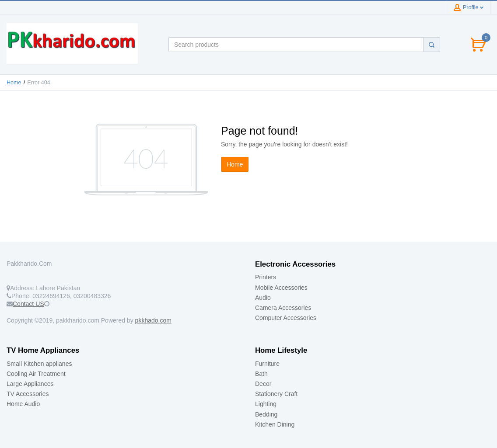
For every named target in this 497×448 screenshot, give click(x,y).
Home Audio (23, 404)
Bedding (266, 414)
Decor (263, 384)
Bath (261, 374)
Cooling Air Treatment (36, 374)
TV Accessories (28, 394)
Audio (263, 298)
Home (14, 83)
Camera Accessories (283, 308)
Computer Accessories (286, 318)
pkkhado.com (153, 320)
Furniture (267, 364)
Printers (266, 277)
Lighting (266, 404)
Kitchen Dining (275, 424)
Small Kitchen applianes (39, 364)
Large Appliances (30, 384)
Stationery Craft (276, 394)
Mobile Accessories (281, 288)
